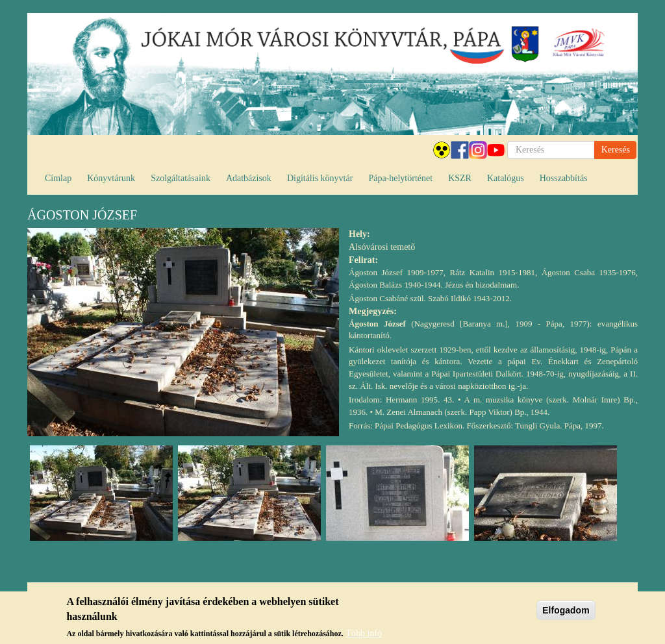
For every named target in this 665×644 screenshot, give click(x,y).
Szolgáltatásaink (181, 178)
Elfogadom (566, 612)
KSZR (460, 178)
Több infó (364, 635)
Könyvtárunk (111, 178)
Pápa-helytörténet (400, 178)
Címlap (58, 178)
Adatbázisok (249, 178)
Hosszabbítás (564, 178)
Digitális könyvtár (320, 178)
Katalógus (506, 178)
